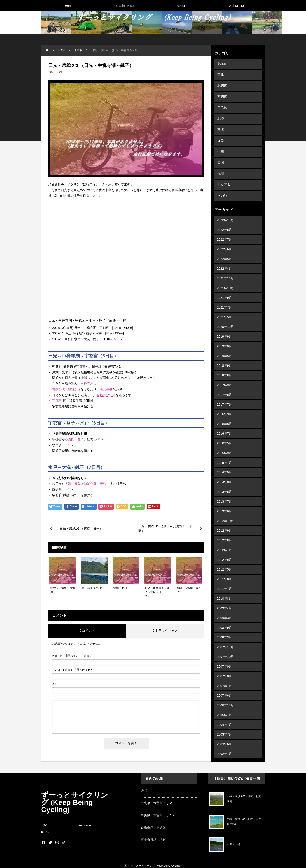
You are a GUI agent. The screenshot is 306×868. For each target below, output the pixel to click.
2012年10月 (225, 504)
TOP (44, 822)
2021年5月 (225, 300)
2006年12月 (225, 688)
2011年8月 (225, 562)
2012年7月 (225, 533)
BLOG (45, 829)
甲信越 (222, 102)
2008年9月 (225, 611)
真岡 (71, 439)
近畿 (220, 131)
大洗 (68, 484)
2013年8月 (225, 475)
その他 (222, 180)
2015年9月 (225, 436)
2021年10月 (225, 271)
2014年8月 (225, 465)
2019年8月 (225, 329)
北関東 (222, 83)
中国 (220, 141)
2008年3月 (225, 620)
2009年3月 (225, 601)
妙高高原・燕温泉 (153, 824)
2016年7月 (225, 417)
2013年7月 (225, 485)
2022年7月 (225, 223)
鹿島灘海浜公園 (85, 484)
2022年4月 (225, 252)
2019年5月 (225, 339)
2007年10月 (225, 640)
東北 (220, 73)
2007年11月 (225, 630)
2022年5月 (225, 242)
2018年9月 (225, 349)
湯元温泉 (106, 389)
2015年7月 (225, 446)
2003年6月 (225, 727)
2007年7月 (225, 669)
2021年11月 (225, 261)
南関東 (222, 92)
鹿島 (103, 484)
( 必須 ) (71, 656)
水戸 (97, 439)
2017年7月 (225, 388)
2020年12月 (225, 310)
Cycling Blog (125, 6)
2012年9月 (225, 514)
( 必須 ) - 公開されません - (73, 670)
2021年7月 (225, 290)
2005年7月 (225, 698)
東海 (220, 121)
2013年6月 (225, 494)
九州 (220, 160)
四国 (220, 151)
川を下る (223, 170)
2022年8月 (225, 213)
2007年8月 (225, 659)
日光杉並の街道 (104, 395)
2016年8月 (225, 407)
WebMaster (237, 6)
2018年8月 (225, 358)
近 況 (144, 787)
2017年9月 (225, 368)
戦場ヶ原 (74, 389)
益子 (81, 439)
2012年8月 (225, 523)
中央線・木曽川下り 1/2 (157, 812)
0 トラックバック (165, 631)
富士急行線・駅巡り (155, 836)
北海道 (222, 63)
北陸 (220, 112)
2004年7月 (225, 708)
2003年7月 (225, 717)
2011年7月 (225, 572)
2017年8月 (225, 378)
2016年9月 (225, 397)
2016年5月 (225, 426)
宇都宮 (57, 401)
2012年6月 (225, 543)
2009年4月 (225, 591)
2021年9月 (225, 281)
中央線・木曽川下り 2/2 (157, 800)
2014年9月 (225, 455)
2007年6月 (225, 679)
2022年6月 (225, 232)
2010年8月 (225, 582)
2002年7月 (225, 737)
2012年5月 (225, 552)
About (181, 6)
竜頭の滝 (59, 389)
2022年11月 (225, 203)
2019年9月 (225, 320)
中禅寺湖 (87, 383)
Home (69, 6)
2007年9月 (225, 650)
